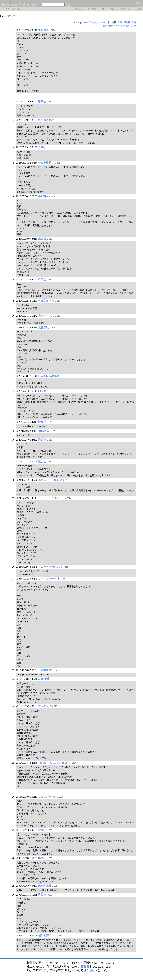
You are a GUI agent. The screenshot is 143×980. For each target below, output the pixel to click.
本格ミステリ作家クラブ (53, 480)
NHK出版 (44, 431)
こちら (90, 970)
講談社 (42, 440)
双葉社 (42, 895)
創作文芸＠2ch (47, 935)
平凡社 (42, 147)
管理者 (85, 967)
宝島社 (42, 830)
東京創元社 (45, 886)
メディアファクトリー (51, 498)
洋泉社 (42, 422)
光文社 (42, 461)
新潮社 (42, 101)
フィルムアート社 (49, 579)
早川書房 (43, 196)
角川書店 (43, 30)
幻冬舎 (42, 391)
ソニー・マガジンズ (50, 567)
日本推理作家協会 (49, 376)
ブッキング (45, 706)
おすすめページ (128, 26)
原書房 (42, 239)
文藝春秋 (43, 328)
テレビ (103, 23)
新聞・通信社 (124, 23)
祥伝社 (42, 279)
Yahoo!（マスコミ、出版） (54, 763)
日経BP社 (44, 679)
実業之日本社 (46, 301)
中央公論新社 (46, 163)
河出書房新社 (46, 120)
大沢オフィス (46, 316)
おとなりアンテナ (111, 26)
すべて (77, 23)
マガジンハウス (47, 797)
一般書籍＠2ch (47, 670)
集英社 (42, 858)
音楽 (134, 23)
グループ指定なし (90, 23)
